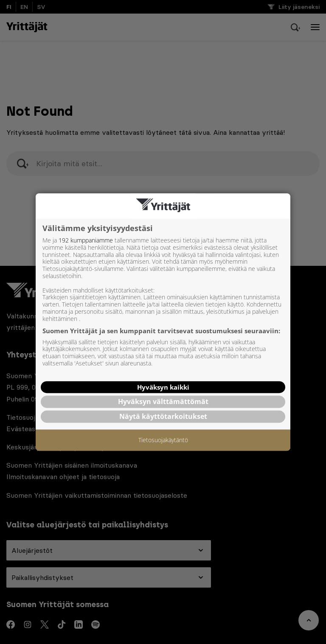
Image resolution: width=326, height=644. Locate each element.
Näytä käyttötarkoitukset (163, 416)
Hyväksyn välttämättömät (163, 401)
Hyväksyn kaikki (163, 387)
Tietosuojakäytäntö (163, 440)
